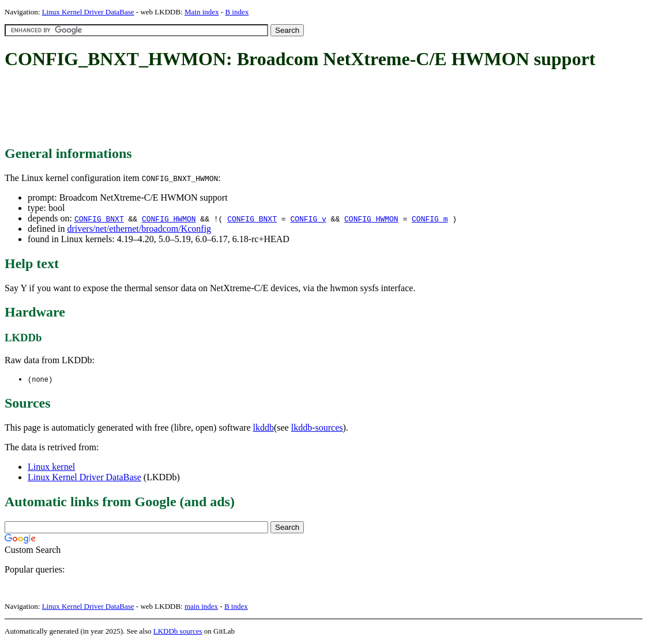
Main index (202, 12)
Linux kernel (51, 467)
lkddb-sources (317, 428)
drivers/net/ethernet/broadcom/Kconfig (139, 229)
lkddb (264, 428)
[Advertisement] (215, 108)
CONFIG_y (308, 219)
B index (237, 12)
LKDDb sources (178, 632)
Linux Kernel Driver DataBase (88, 12)
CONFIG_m (430, 219)
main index (201, 607)
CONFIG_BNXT (99, 219)
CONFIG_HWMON (169, 219)
